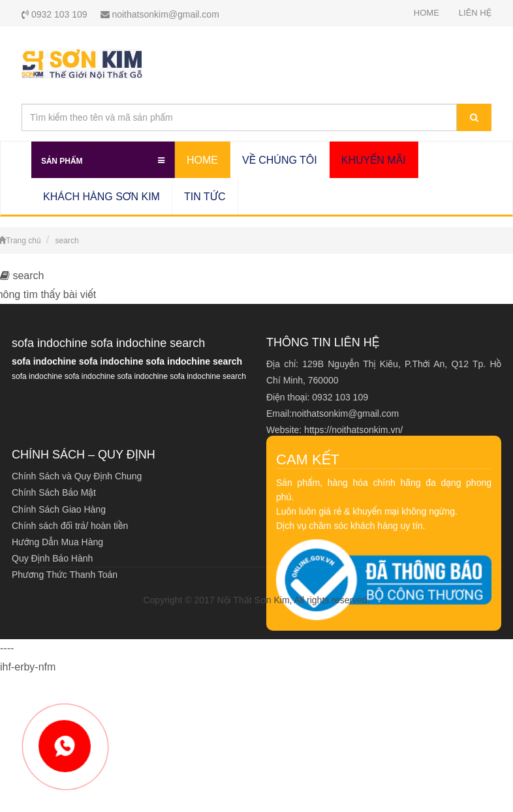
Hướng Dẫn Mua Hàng (57, 542)
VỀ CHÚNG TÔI (280, 160)
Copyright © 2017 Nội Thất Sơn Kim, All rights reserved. (256, 600)
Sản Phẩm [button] (103, 158)
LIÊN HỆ (475, 13)
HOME (427, 13)
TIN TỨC (205, 197)
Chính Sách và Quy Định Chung (77, 476)
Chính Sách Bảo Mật (54, 492)
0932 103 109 (54, 14)
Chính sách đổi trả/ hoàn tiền (70, 526)
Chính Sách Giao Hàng (59, 509)
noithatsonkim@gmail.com (160, 14)
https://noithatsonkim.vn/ (353, 430)
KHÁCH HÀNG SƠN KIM (101, 197)
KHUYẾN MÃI (374, 160)
